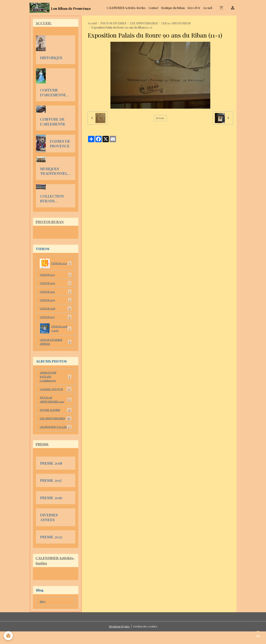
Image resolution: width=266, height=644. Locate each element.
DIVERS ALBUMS (56, 413)
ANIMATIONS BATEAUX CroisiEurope (56, 379)
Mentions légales (119, 639)
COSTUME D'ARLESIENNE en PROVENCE (53, 93)
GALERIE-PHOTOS (56, 392)
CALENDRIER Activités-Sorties (126, 8)
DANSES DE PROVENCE (60, 144)
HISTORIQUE (51, 58)
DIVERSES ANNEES (49, 529)
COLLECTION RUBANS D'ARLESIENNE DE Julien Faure (54, 199)
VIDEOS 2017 (56, 318)
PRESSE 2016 (51, 510)
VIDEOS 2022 (56, 284)
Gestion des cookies (145, 639)
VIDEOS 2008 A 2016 (56, 330)
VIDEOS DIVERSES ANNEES (56, 343)
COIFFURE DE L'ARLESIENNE (53, 122)
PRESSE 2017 (51, 493)
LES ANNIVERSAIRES (144, 23)
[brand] (60, 8)
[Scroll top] (258, 636)
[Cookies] (8, 636)
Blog (43, 614)
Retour (160, 118)
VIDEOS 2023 (56, 275)
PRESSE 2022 (51, 549)
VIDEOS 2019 (56, 301)
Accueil (208, 8)
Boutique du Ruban (173, 8)
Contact (153, 8)
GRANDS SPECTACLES (56, 436)
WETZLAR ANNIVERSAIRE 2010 (56, 402)
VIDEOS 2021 (56, 293)
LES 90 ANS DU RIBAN (176, 23)
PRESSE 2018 (51, 475)
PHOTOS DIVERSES (113, 23)
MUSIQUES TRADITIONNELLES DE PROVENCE (55, 171)
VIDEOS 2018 (56, 310)
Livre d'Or (194, 8)
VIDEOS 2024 (56, 264)
